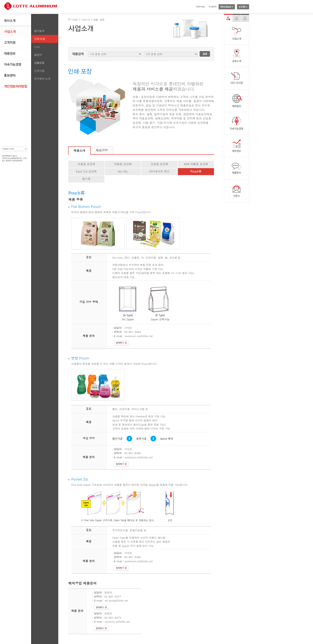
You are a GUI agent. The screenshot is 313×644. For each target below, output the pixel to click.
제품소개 (79, 150)
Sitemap (200, 7)
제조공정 (102, 150)
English (213, 7)
